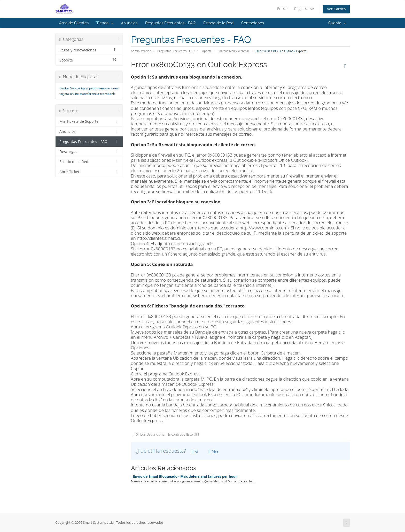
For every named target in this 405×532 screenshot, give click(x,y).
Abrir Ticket (89, 172)
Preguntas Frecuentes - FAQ (170, 23)
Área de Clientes (74, 23)
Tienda (105, 23)
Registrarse (304, 9)
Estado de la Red (218, 23)
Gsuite (64, 88)
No (213, 451)
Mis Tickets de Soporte (89, 121)
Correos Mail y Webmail (233, 51)
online (74, 94)
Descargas (89, 152)
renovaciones (109, 88)
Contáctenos (253, 23)
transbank (107, 94)
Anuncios (129, 23)
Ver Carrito (336, 9)
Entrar (283, 9)
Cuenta (337, 23)
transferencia (89, 94)
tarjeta (64, 94)
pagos (94, 88)
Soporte (206, 51)
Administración (141, 51)
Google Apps (79, 88)
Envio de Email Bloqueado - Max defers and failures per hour (184, 476)
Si (195, 451)
